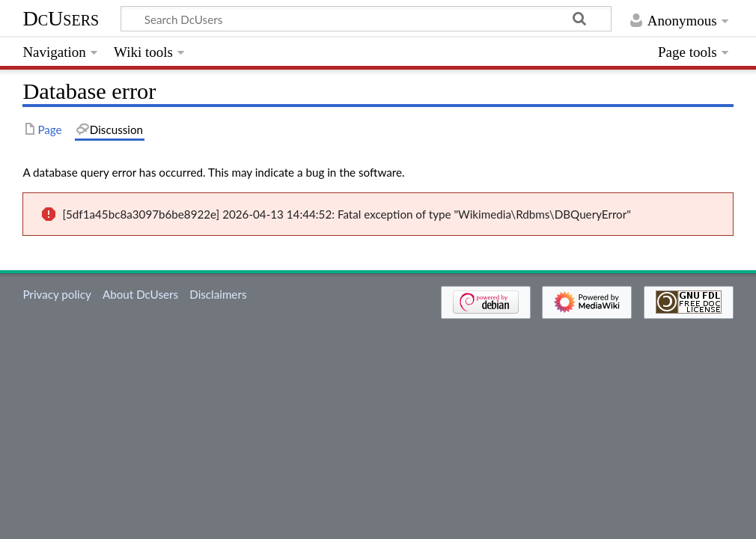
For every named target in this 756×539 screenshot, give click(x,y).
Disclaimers (218, 294)
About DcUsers (140, 294)
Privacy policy (57, 294)
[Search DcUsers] (366, 19)
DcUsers (61, 18)
